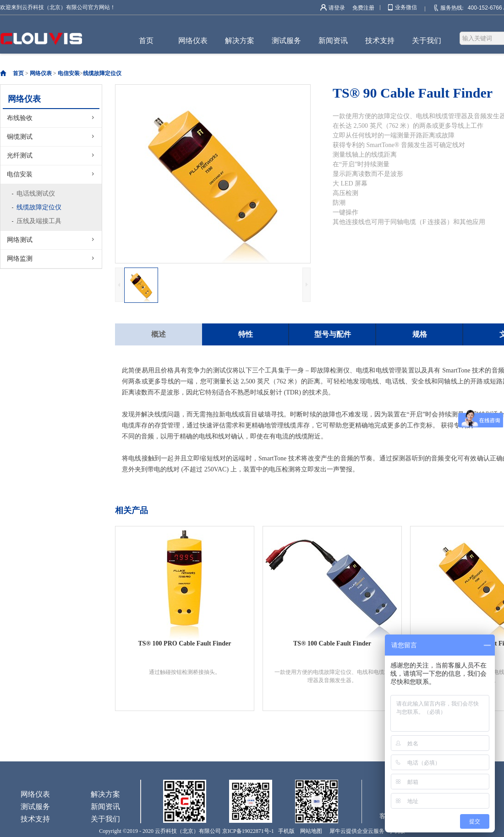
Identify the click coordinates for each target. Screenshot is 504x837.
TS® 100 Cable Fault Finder (332, 643)
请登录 (337, 8)
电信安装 (69, 73)
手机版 (285, 831)
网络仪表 (41, 73)
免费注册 (363, 8)
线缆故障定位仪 (102, 73)
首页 (146, 41)
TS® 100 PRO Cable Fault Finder (185, 643)
